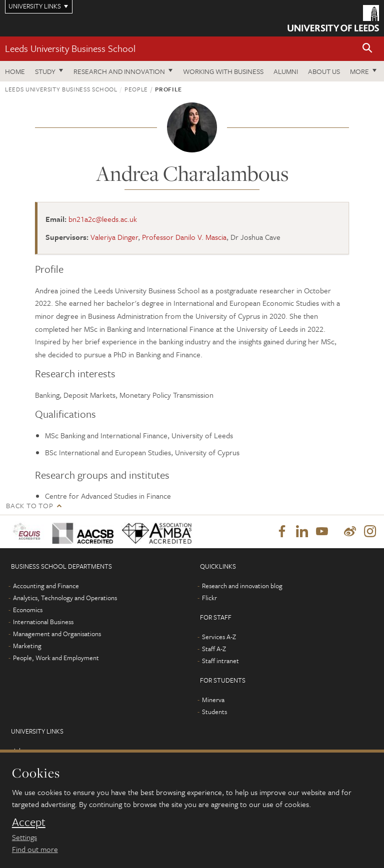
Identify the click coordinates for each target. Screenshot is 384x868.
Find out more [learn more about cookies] (35, 849)
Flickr (209, 598)
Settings (24, 837)
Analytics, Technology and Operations (65, 598)
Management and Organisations (57, 634)
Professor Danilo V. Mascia (184, 237)
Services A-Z (219, 637)
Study (45, 71)
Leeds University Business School (70, 48)
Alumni (286, 71)
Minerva (213, 700)
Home (15, 71)
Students (214, 712)
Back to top (29, 505)
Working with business (223, 71)
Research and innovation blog (242, 586)
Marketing (27, 646)
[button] (367, 49)
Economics (28, 610)
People (136, 89)
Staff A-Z (214, 649)
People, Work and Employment (56, 658)
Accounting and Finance (46, 586)
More (359, 71)
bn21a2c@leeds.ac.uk (103, 219)
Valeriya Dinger (114, 237)
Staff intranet (220, 661)
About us (324, 71)
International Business (43, 622)
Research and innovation (119, 71)
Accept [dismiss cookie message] (29, 822)
